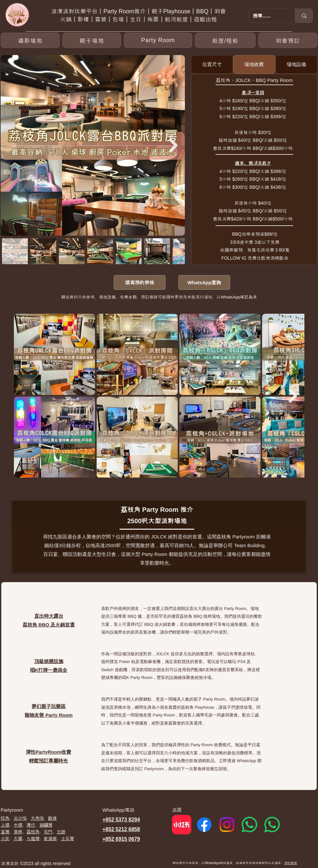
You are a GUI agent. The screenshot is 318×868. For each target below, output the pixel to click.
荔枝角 (33, 832)
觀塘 (52, 818)
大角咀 (37, 818)
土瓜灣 (67, 839)
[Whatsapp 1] (249, 825)
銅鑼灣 (46, 825)
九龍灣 (33, 839)
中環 (18, 825)
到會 (220, 11)
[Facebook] (204, 825)
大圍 (18, 839)
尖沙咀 (20, 818)
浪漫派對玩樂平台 (74, 11)
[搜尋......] (267, 16)
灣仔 (31, 825)
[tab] (212, 64)
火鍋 (66, 19)
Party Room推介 (125, 11)
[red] (182, 825)
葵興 (18, 832)
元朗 (61, 832)
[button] (158, 40)
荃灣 (5, 832)
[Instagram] (227, 825)
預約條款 (291, 863)
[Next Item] (173, 145)
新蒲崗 (50, 839)
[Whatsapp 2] (272, 825)
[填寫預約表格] (140, 282)
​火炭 (5, 839)
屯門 (48, 832)
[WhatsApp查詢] (204, 282)
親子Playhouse (171, 11)
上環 (5, 825)
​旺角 (5, 818)
